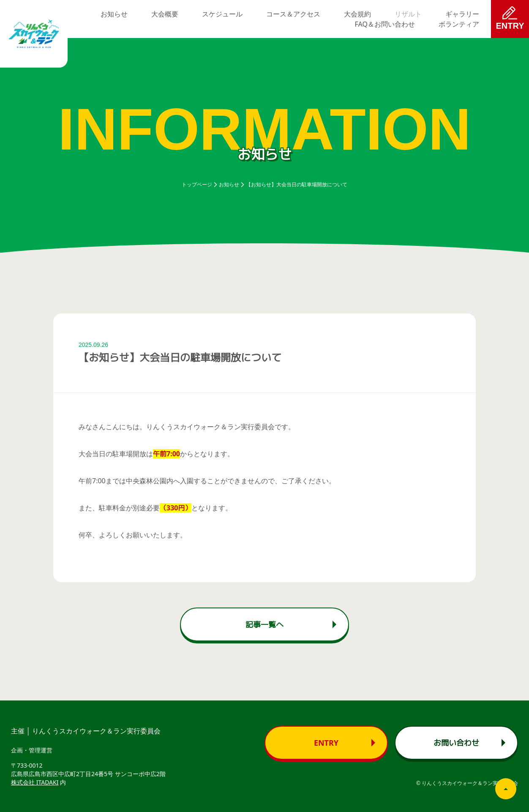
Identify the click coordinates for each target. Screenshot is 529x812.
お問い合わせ (456, 743)
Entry (326, 743)
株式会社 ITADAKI (35, 782)
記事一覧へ (264, 624)
